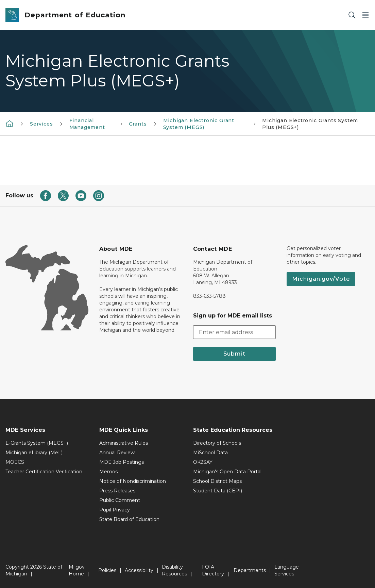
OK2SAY (203, 462)
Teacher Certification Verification (44, 472)
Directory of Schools (217, 443)
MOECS (15, 462)
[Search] (352, 15)
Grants (138, 124)
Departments (250, 570)
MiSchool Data (210, 453)
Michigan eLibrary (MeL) (34, 453)
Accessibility (139, 570)
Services (41, 124)
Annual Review (117, 453)
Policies (107, 570)
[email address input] (235, 332)
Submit (234, 354)
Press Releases (117, 491)
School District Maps (217, 481)
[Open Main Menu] (365, 15)
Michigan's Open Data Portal (227, 472)
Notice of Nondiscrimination (133, 481)
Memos (108, 472)
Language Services (287, 570)
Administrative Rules (124, 443)
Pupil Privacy (115, 510)
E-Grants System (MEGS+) (37, 443)
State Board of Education (129, 519)
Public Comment (120, 500)
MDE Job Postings (122, 462)
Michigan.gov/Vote (321, 279)
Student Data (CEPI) (218, 491)
